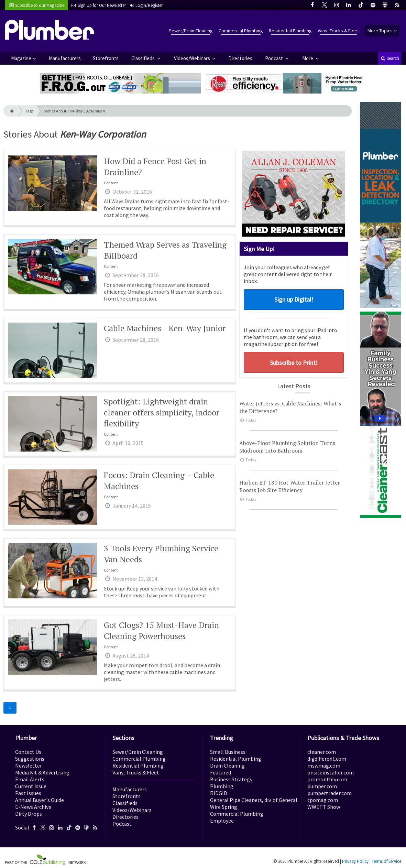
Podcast (275, 58)
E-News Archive (33, 807)
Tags (29, 111)
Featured (221, 772)
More (308, 58)
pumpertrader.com (330, 793)
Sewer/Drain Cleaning (191, 31)
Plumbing (222, 786)
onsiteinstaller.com (331, 772)
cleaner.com (322, 752)
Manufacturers (65, 58)
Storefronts (106, 58)
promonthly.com (327, 779)
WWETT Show (324, 807)
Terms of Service (386, 861)
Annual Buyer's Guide (40, 800)
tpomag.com (323, 800)
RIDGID (219, 793)
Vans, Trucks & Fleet (338, 31)
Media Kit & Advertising (42, 772)
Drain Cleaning (227, 766)
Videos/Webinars (193, 58)
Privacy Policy (355, 861)
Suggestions (30, 759)
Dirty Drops (29, 814)
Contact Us (28, 752)
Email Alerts (30, 779)
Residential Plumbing (290, 31)
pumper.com (322, 786)
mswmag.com (324, 766)
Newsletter (29, 766)
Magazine (21, 58)
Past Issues (28, 793)
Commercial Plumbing (241, 31)
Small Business (228, 752)
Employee (222, 821)
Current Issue (31, 786)
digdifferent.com (327, 759)
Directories (240, 58)
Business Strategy (231, 779)
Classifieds (144, 58)
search (389, 58)
